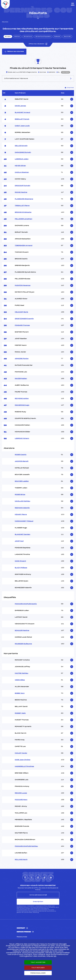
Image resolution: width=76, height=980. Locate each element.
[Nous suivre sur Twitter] (32, 877)
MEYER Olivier (20, 166)
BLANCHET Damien (23, 535)
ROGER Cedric (21, 455)
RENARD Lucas (21, 793)
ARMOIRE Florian (22, 359)
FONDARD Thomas (22, 325)
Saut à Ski (67, 37)
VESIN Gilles (20, 680)
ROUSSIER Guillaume (23, 644)
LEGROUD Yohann (22, 439)
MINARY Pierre (21, 515)
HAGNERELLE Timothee (24, 766)
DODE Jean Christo (23, 760)
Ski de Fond (28, 37)
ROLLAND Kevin (21, 860)
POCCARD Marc (21, 800)
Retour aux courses (14, 52)
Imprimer (69, 88)
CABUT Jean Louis (22, 126)
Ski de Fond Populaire (43, 37)
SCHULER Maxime (22, 631)
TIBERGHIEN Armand (24, 246)
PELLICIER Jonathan (23, 219)
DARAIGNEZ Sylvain (23, 152)
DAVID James (20, 106)
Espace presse (24, 932)
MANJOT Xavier (21, 753)
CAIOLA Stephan (22, 172)
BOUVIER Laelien (22, 481)
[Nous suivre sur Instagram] (38, 877)
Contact (21, 928)
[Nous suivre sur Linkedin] (51, 877)
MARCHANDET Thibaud (24, 521)
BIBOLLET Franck (22, 119)
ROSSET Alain (20, 713)
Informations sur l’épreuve (38, 79)
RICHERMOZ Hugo (22, 405)
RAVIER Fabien (21, 379)
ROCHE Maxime (21, 192)
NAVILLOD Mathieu (22, 501)
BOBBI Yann (20, 693)
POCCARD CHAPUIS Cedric (26, 604)
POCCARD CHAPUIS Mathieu (26, 846)
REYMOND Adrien (22, 399)
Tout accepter (38, 962)
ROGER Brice (20, 495)
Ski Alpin (8, 37)
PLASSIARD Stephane (24, 199)
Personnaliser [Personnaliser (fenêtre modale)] (38, 973)
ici (38, 912)
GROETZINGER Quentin (24, 319)
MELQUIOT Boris (21, 312)
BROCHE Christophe (23, 212)
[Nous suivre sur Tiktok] (44, 877)
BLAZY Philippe (21, 568)
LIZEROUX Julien (22, 159)
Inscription (38, 902)
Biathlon (17, 37)
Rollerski (57, 37)
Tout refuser (38, 968)
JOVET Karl (19, 541)
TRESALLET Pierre (22, 206)
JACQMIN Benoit (22, 461)
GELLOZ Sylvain (21, 146)
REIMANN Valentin (22, 508)
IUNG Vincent (20, 561)
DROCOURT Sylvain (23, 186)
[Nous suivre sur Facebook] (25, 877)
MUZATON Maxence (23, 286)
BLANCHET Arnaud (22, 113)
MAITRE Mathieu (22, 673)
